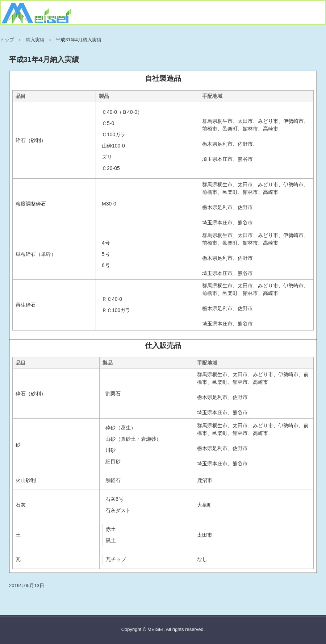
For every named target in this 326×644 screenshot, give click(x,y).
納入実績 (35, 40)
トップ (7, 40)
